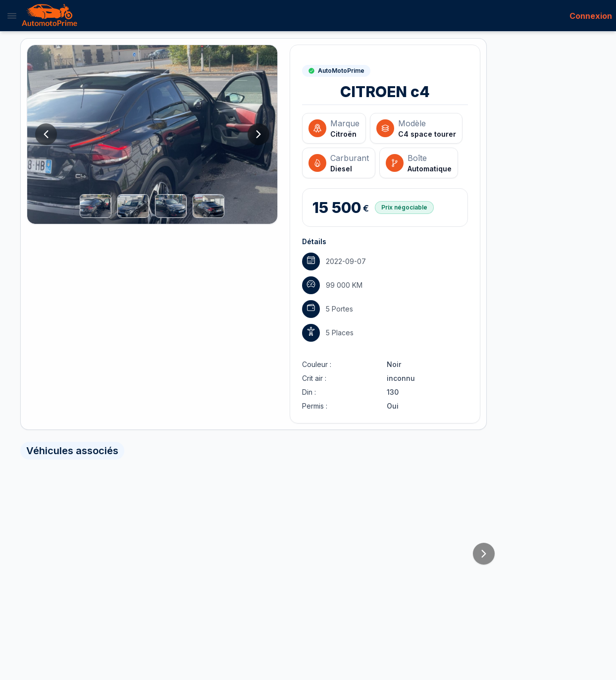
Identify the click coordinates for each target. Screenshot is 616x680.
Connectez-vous (150, 352)
